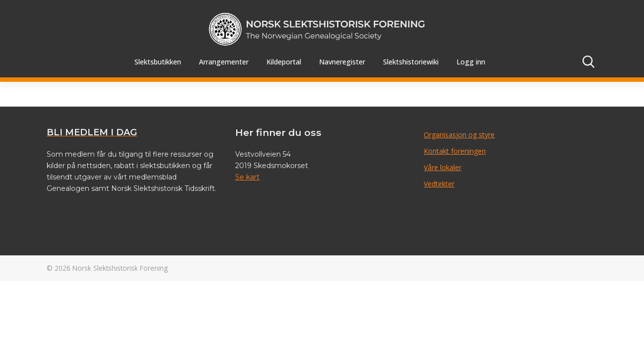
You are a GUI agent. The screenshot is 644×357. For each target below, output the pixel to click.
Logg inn (471, 62)
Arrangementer (224, 62)
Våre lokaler (443, 167)
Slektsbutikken (158, 62)
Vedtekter (439, 184)
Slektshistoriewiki (411, 62)
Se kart (247, 177)
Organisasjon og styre (459, 135)
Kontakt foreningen (455, 151)
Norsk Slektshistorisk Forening (120, 268)
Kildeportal (284, 62)
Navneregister (342, 62)
